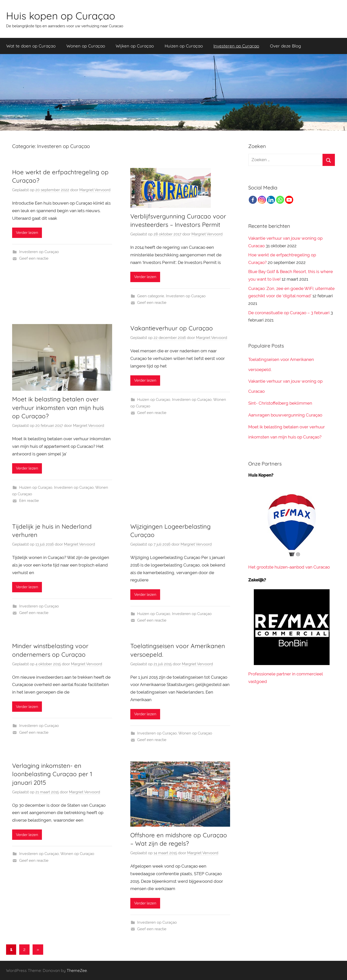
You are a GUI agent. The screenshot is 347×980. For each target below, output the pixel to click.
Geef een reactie (34, 258)
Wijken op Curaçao (135, 46)
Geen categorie (151, 296)
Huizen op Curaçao (184, 46)
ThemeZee (77, 970)
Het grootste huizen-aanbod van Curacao (289, 567)
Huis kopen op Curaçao (61, 16)
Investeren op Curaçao (236, 46)
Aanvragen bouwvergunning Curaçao (285, 415)
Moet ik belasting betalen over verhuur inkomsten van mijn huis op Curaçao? (58, 408)
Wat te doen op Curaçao (31, 46)
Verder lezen (27, 233)
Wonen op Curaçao (86, 46)
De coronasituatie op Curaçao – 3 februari (289, 313)
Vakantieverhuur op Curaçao (172, 328)
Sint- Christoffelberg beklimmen (280, 403)
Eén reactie (29, 501)
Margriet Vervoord (95, 190)
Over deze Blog (286, 46)
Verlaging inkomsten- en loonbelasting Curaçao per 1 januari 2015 (52, 774)
